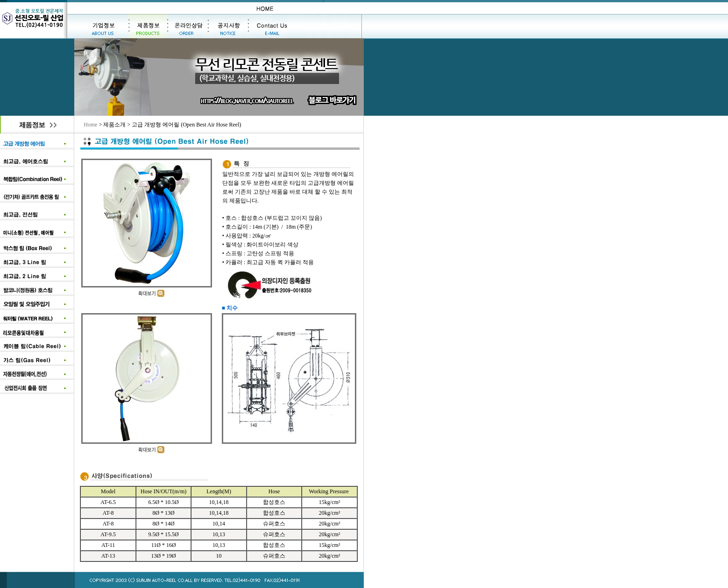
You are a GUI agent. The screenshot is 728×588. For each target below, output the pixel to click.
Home (90, 125)
